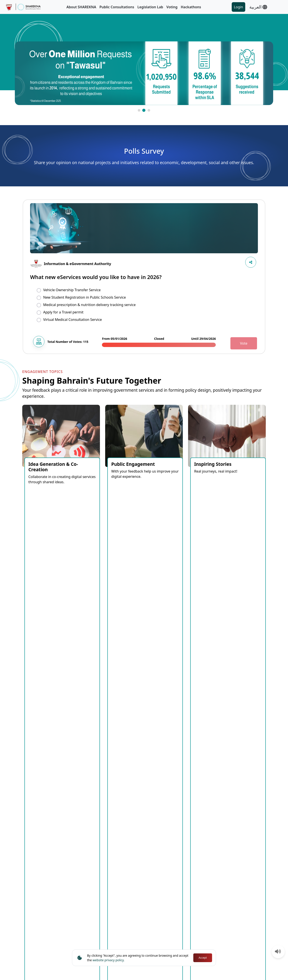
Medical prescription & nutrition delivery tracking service (89, 305)
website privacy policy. (108, 960)
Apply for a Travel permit (63, 312)
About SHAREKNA (81, 7)
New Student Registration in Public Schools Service (85, 297)
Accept (203, 958)
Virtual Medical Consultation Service (73, 320)
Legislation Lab (150, 7)
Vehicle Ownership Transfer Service (72, 290)
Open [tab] (61, 634)
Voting (172, 7)
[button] (139, 110)
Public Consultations (117, 7)
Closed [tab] (79, 634)
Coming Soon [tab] (38, 634)
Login (238, 7)
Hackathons (191, 7)
